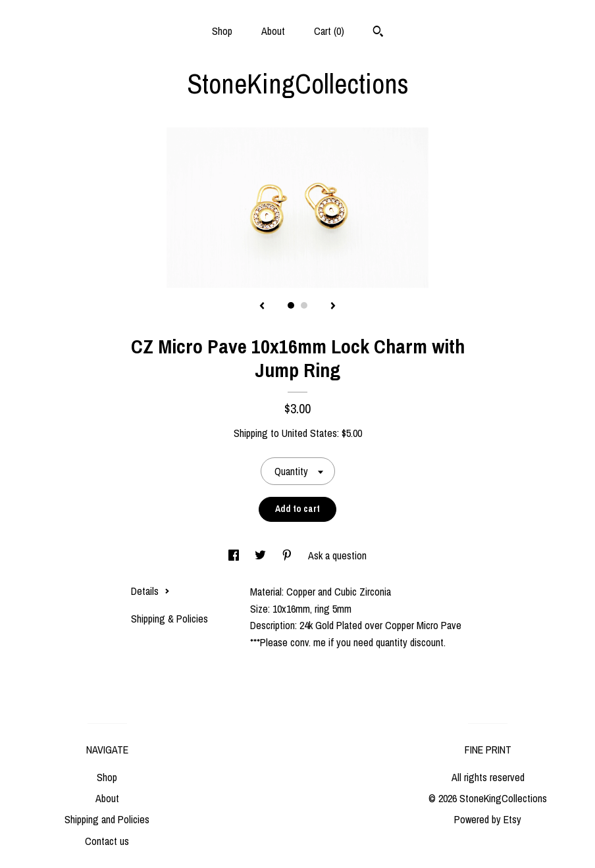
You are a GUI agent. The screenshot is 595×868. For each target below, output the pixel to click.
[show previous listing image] (262, 307)
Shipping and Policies (107, 819)
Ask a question (337, 555)
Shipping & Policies (169, 619)
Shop (222, 31)
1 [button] (291, 305)
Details (150, 591)
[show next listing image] (333, 307)
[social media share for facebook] (235, 555)
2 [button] (304, 305)
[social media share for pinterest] (288, 555)
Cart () (329, 31)
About (273, 31)
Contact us (107, 841)
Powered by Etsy (488, 819)
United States (309, 433)
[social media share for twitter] (262, 555)
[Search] (378, 33)
